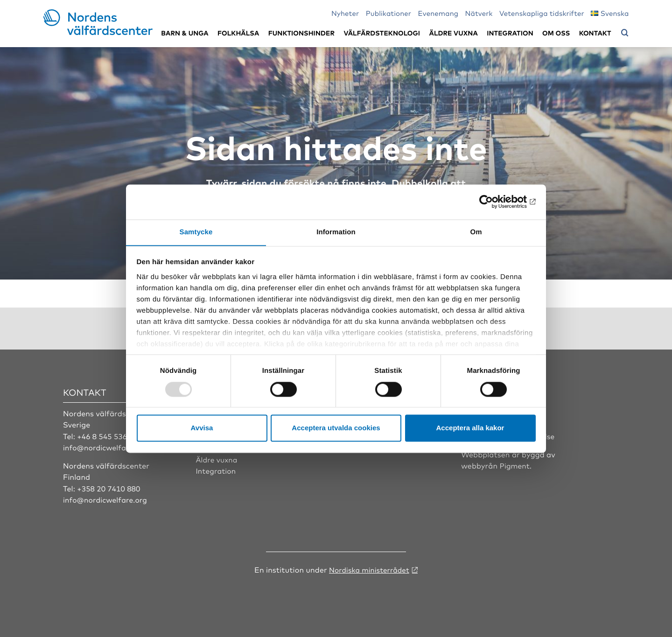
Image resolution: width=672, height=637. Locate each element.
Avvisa (202, 428)
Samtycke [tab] (196, 232)
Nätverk (479, 13)
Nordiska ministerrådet (369, 568)
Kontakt (595, 33)
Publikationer (389, 13)
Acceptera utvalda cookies (336, 428)
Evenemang (438, 13)
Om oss (556, 33)
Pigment (515, 465)
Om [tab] (476, 232)
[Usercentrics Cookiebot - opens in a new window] (495, 202)
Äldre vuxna (454, 33)
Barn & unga (185, 33)
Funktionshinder (301, 33)
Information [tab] (336, 232)
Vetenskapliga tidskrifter (542, 13)
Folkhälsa (238, 33)
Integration (510, 33)
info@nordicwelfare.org (106, 447)
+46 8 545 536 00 (108, 435)
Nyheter (345, 13)
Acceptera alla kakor (470, 428)
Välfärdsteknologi (382, 33)
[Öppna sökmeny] (625, 33)
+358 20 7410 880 (109, 488)
